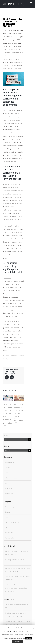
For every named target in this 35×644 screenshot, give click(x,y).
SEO (6, 483)
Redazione (7, 356)
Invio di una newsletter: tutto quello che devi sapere (19, 410)
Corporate (8, 468)
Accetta (29, 638)
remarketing (8, 278)
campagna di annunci (9, 65)
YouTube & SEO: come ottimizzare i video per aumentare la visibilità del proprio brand (16, 588)
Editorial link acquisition (12, 478)
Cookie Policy (18, 641)
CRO (6, 473)
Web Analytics (9, 488)
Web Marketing (9, 493)
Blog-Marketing (9, 462)
